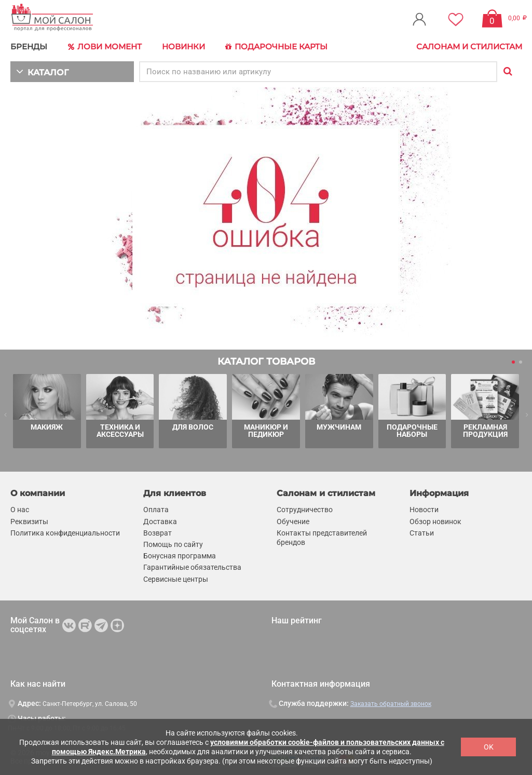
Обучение (293, 522)
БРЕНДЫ (29, 46)
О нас (20, 510)
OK (489, 747)
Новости (424, 510)
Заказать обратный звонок (391, 704)
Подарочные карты (276, 47)
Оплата (156, 510)
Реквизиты (29, 522)
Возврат (158, 533)
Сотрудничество (305, 510)
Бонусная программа (180, 556)
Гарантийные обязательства (192, 568)
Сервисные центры (176, 579)
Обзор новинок (435, 522)
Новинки (183, 46)
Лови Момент (105, 47)
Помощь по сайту (173, 544)
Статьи (422, 533)
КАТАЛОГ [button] (42, 71)
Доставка (160, 522)
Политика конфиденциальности (65, 533)
